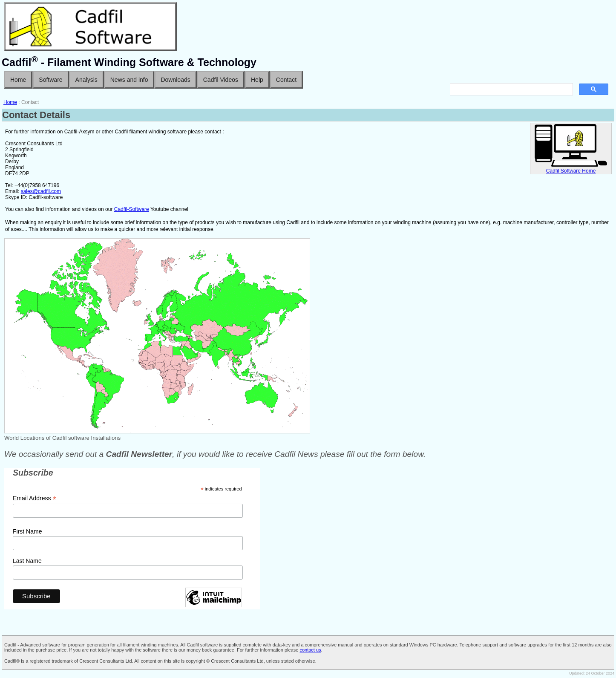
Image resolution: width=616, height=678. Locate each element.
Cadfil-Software (132, 209)
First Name (27, 531)
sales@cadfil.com (41, 191)
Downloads (175, 80)
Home (18, 80)
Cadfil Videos (221, 80)
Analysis (86, 80)
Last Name (27, 561)
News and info (129, 80)
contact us (310, 650)
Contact (286, 80)
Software (50, 80)
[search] (511, 89)
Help (257, 80)
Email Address (35, 498)
